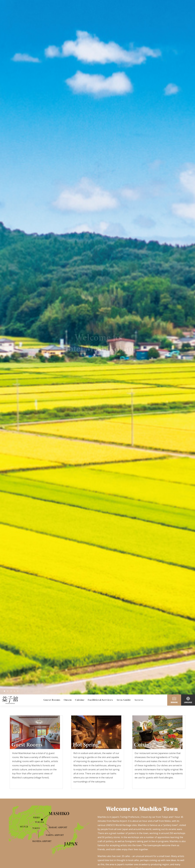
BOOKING (174, 700)
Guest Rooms (52, 700)
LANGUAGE (188, 700)
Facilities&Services (100, 700)
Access (139, 700)
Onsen (68, 700)
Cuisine (80, 700)
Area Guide (124, 700)
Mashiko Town (10, 700)
